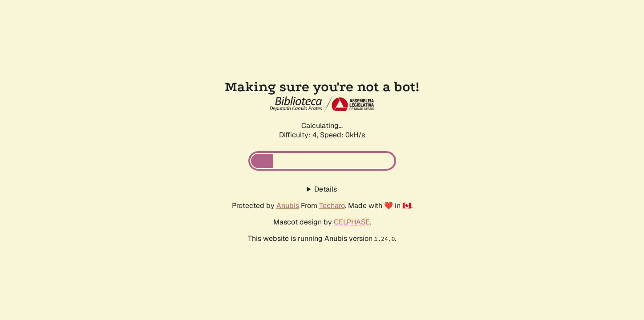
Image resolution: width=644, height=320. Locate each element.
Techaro (332, 206)
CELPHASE (352, 222)
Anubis (288, 206)
